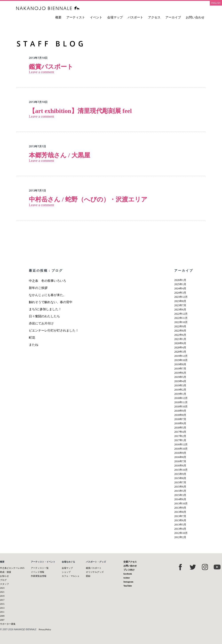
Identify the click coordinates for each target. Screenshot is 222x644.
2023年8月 (180, 301)
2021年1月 (180, 339)
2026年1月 (180, 280)
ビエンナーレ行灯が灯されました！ (54, 331)
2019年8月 (180, 364)
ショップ (66, 572)
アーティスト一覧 (40, 568)
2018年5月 (180, 428)
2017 (2, 600)
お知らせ (4, 576)
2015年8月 (180, 478)
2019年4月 (180, 381)
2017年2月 (180, 436)
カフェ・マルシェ (71, 576)
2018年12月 (181, 398)
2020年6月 (180, 343)
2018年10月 (181, 407)
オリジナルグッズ (95, 572)
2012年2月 (180, 537)
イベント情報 (38, 572)
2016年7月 (180, 461)
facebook (128, 574)
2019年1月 (180, 394)
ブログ (3, 580)
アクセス (154, 17)
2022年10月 (181, 322)
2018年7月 (180, 419)
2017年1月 (180, 440)
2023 (2, 588)
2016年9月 (180, 453)
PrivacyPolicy (45, 629)
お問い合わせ (195, 17)
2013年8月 (180, 512)
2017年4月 (180, 432)
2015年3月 (180, 495)
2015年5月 (180, 491)
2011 (2, 612)
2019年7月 (180, 369)
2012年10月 (181, 533)
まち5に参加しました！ (45, 309)
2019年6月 (180, 373)
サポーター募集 (8, 624)
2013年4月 (180, 529)
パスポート (135, 17)
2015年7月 (180, 482)
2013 (2, 608)
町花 (32, 338)
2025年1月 (180, 284)
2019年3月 (180, 385)
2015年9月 (180, 474)
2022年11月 (181, 318)
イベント (96, 17)
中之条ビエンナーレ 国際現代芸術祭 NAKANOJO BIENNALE (48, 8)
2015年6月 (180, 487)
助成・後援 (6, 572)
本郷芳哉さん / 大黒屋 (59, 155)
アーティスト (76, 17)
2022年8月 (180, 331)
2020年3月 (180, 352)
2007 (2, 620)
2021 (2, 592)
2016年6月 (180, 466)
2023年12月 (181, 297)
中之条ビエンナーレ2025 (12, 568)
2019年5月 (180, 377)
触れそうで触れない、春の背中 (51, 302)
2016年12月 (181, 444)
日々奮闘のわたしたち (44, 316)
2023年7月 (180, 305)
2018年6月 (180, 423)
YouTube (128, 586)
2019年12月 (181, 356)
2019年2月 (180, 390)
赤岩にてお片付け (41, 323)
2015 (2, 604)
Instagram (128, 582)
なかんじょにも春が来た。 (48, 295)
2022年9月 (180, 326)
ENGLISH (216, 3)
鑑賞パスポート (51, 67)
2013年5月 (180, 525)
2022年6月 (180, 335)
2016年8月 (180, 457)
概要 (58, 17)
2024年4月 (180, 288)
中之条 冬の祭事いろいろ (49, 281)
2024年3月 (180, 293)
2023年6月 (180, 310)
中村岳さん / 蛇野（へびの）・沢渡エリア (88, 199)
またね (34, 345)
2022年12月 (181, 314)
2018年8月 (180, 415)
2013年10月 (181, 504)
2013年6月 (180, 520)
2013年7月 (180, 516)
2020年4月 (180, 348)
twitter (127, 578)
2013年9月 (180, 508)
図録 (88, 576)
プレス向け (129, 570)
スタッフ (4, 584)
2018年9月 (180, 411)
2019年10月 (181, 360)
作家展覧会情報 (39, 576)
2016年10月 (181, 449)
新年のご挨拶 (38, 288)
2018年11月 (181, 402)
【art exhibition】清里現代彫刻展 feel (80, 111)
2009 (2, 616)
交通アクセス (130, 562)
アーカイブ (173, 17)
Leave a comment (42, 72)
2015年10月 (181, 470)
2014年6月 (180, 499)
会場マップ (115, 17)
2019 (2, 596)
